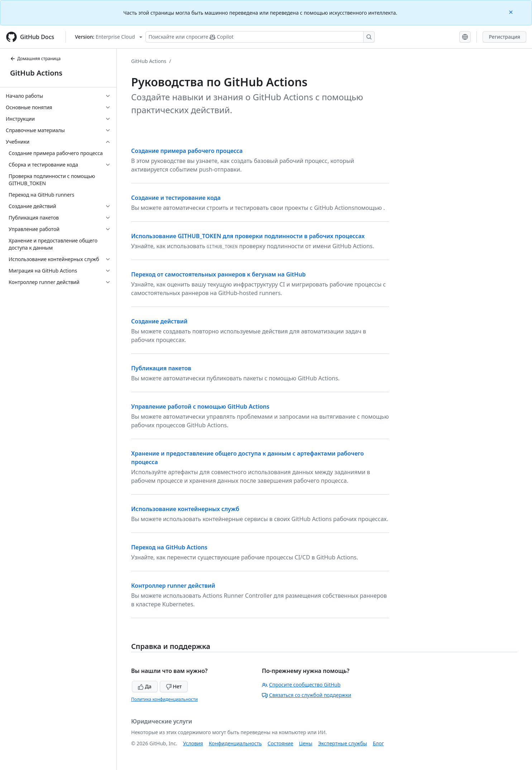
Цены (306, 743)
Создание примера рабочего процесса (187, 151)
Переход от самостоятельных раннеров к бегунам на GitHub (218, 274)
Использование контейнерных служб (185, 509)
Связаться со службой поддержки (306, 695)
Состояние (281, 743)
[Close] (512, 12)
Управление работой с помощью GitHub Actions (200, 406)
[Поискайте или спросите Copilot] (260, 37)
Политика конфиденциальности (164, 699)
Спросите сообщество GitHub (301, 685)
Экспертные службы (343, 743)
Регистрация (504, 37)
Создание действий (159, 321)
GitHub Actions (36, 73)
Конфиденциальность (235, 743)
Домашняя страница (35, 59)
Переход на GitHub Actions (169, 547)
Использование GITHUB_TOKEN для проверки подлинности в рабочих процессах (248, 236)
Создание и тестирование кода (176, 198)
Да (145, 686)
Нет (174, 686)
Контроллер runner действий (173, 586)
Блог (378, 743)
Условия (193, 743)
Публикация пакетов (161, 368)
